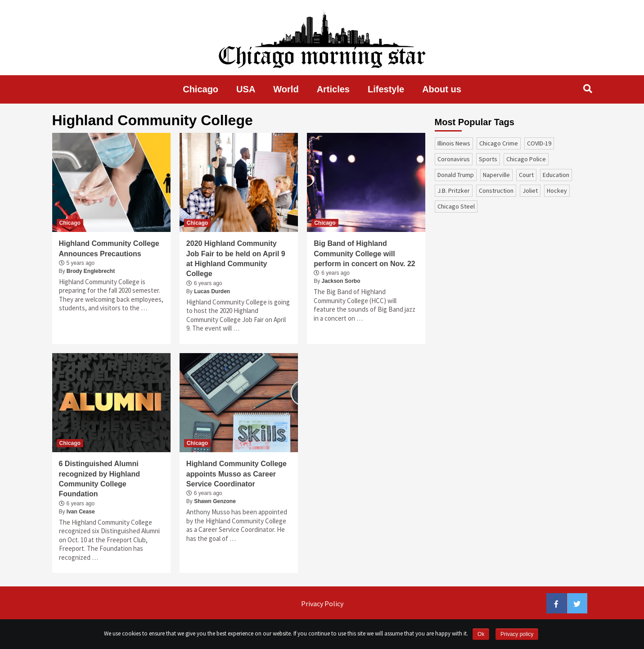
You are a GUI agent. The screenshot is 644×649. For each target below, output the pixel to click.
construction (496, 191)
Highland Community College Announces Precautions (109, 248)
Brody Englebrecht (91, 271)
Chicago (200, 89)
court (526, 175)
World (286, 89)
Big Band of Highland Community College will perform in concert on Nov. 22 (365, 254)
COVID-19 (539, 143)
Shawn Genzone (215, 501)
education (556, 175)
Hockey (557, 191)
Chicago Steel (456, 206)
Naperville (496, 175)
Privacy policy (517, 634)
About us (442, 89)
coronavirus (454, 159)
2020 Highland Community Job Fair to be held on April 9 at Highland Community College (236, 259)
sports (488, 159)
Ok (481, 634)
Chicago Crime (499, 143)
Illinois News (454, 143)
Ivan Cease (81, 512)
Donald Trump (456, 175)
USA (246, 89)
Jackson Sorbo (341, 281)
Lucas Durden (212, 291)
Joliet (530, 191)
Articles (333, 89)
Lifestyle (386, 89)
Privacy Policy (322, 604)
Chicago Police (526, 159)
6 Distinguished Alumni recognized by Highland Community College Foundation (99, 479)
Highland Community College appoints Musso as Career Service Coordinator (236, 474)
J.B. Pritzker (454, 191)
